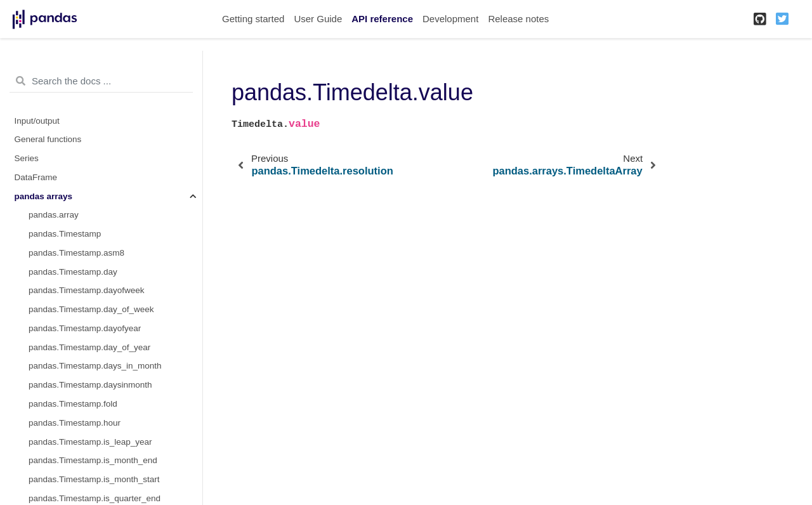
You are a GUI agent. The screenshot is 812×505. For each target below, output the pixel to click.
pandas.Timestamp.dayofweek (87, 290)
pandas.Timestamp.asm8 (76, 253)
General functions (48, 139)
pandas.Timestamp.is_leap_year (90, 442)
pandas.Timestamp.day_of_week (91, 309)
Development (450, 19)
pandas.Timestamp (65, 234)
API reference (382, 19)
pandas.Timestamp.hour (75, 423)
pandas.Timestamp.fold (73, 404)
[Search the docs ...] (101, 81)
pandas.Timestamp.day (73, 272)
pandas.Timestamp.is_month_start (94, 479)
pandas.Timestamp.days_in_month (95, 366)
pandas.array (54, 215)
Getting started (253, 19)
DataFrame (36, 177)
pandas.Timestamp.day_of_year (89, 347)
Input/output (37, 121)
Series (27, 158)
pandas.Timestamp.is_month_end (93, 460)
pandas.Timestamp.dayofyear (85, 328)
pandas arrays (44, 196)
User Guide (318, 19)
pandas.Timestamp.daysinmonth (90, 385)
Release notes (518, 19)
